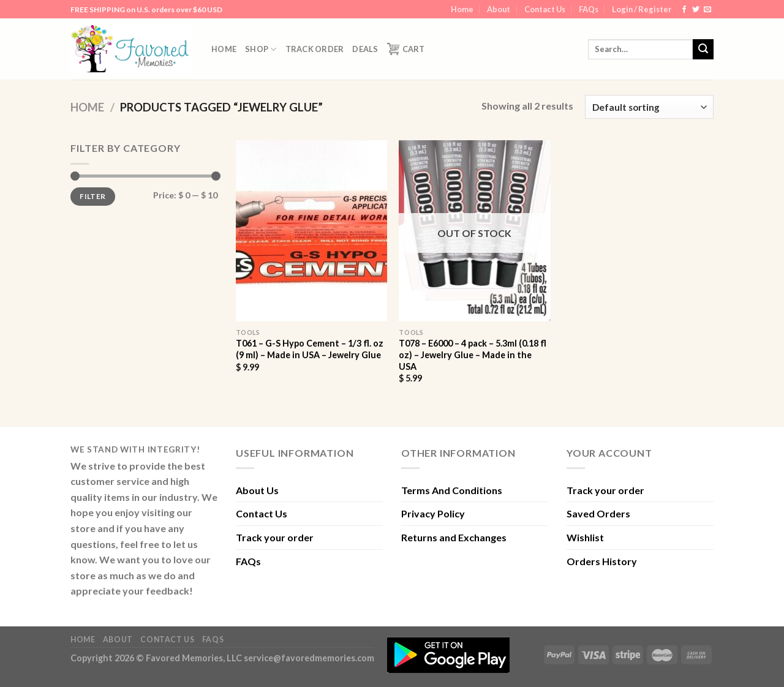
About (499, 9)
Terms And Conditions (452, 490)
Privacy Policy (433, 513)
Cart (406, 49)
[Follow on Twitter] (696, 10)
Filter (92, 196)
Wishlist (585, 537)
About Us (257, 490)
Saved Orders (598, 513)
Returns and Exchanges (454, 537)
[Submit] (703, 50)
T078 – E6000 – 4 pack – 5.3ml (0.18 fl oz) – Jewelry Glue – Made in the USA (473, 355)
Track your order (275, 537)
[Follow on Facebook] (684, 10)
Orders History (602, 561)
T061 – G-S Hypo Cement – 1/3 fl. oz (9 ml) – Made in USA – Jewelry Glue (310, 349)
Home (462, 9)
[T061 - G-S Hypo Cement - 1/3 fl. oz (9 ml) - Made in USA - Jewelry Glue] (311, 231)
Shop (261, 49)
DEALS (365, 49)
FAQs (589, 9)
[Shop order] (649, 107)
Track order (315, 49)
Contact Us (545, 9)
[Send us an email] (707, 10)
